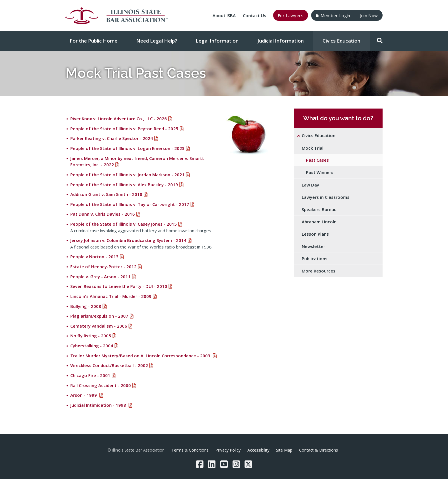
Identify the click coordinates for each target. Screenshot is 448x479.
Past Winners (320, 172)
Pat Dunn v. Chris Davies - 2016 (103, 214)
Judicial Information (281, 41)
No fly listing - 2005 (91, 336)
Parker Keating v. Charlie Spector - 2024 (112, 138)
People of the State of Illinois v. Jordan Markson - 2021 (127, 175)
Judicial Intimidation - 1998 (99, 405)
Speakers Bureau (319, 209)
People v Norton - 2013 (94, 256)
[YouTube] (224, 464)
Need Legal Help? (157, 41)
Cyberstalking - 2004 (92, 346)
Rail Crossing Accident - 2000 (101, 385)
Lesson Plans (315, 234)
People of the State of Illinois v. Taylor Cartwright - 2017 (130, 204)
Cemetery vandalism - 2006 (99, 326)
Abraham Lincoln (319, 222)
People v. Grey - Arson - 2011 (100, 276)
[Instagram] (236, 464)
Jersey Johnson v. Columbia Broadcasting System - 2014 (128, 240)
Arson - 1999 (84, 395)
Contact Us (255, 15)
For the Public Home (94, 41)
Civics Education (341, 41)
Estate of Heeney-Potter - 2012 (103, 266)
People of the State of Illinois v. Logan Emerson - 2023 (127, 148)
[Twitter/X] (248, 464)
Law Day (310, 185)
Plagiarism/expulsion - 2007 (99, 316)
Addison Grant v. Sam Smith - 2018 (106, 194)
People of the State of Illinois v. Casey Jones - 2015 (124, 224)
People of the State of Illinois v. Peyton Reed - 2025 (124, 129)
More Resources (319, 271)
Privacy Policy (228, 450)
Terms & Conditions (190, 450)
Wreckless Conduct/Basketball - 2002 (109, 365)
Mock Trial (313, 148)
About (224, 15)
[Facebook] (200, 464)
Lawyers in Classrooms (326, 197)
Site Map (284, 450)
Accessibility (258, 450)
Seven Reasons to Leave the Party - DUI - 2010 (119, 286)
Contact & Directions (319, 450)
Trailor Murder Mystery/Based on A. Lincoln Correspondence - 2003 (141, 356)
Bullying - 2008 (86, 306)
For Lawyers (291, 15)
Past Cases (317, 160)
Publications (315, 258)
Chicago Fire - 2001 (90, 375)
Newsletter (313, 246)
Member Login (333, 15)
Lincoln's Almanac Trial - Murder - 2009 (111, 296)
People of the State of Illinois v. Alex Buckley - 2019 (124, 185)
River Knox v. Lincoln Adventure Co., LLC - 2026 (119, 119)
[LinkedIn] (212, 464)
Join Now (369, 15)
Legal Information (217, 41)
